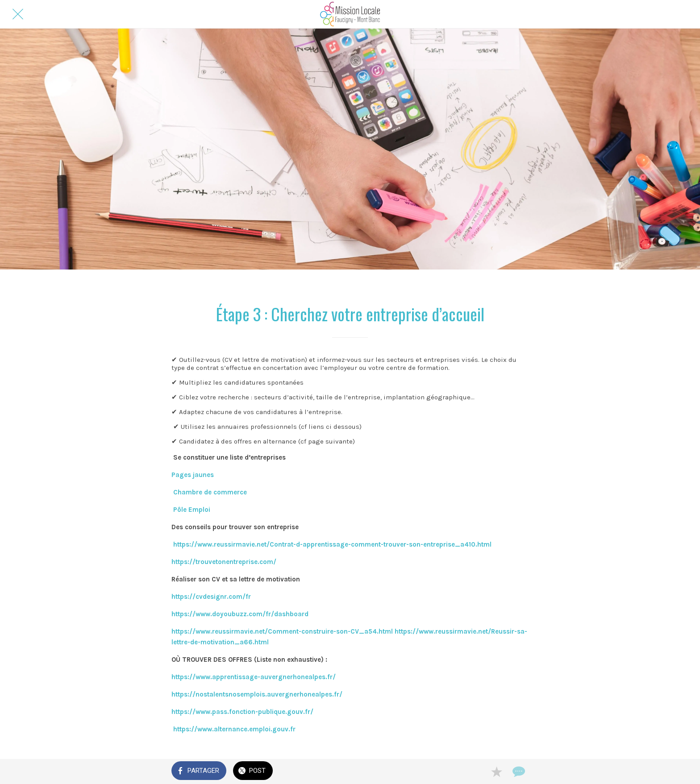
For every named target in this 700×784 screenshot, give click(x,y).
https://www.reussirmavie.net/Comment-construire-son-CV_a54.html (282, 631)
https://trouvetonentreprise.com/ (224, 562)
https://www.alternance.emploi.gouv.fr (234, 729)
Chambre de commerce (209, 492)
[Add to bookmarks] (496, 772)
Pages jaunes (193, 475)
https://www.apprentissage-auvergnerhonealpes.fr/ (254, 677)
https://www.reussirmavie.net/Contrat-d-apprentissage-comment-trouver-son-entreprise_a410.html (331, 544)
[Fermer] (18, 14)
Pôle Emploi (193, 510)
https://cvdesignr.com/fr (211, 597)
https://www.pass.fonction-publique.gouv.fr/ (242, 712)
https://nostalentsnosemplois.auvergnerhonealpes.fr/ (257, 694)
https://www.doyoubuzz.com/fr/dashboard (240, 614)
